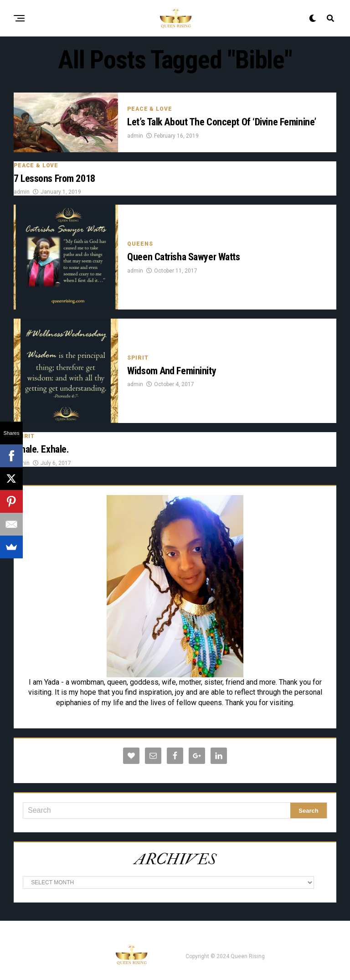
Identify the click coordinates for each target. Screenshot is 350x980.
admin (135, 136)
